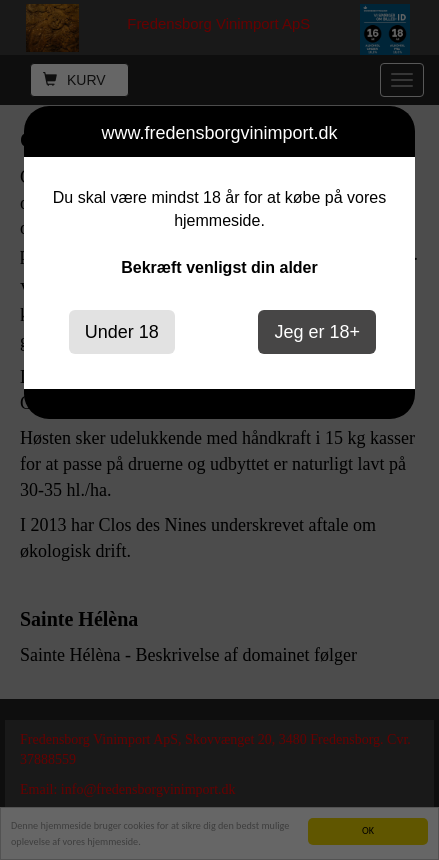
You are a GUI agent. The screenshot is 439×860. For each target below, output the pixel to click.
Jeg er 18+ (317, 332)
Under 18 (122, 332)
